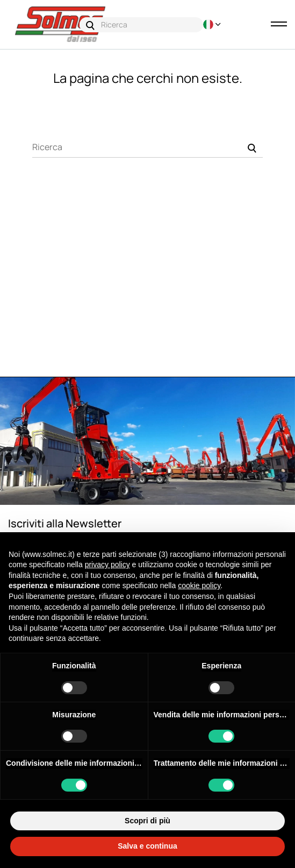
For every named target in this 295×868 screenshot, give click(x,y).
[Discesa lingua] (208, 24)
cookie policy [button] (199, 585)
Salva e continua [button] (147, 846)
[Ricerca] (147, 147)
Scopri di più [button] (147, 821)
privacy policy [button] (107, 564)
